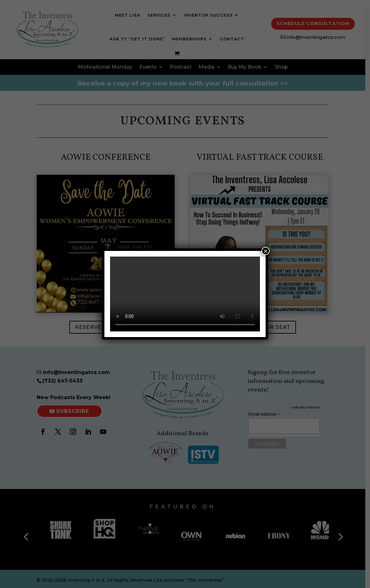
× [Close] (266, 251)
